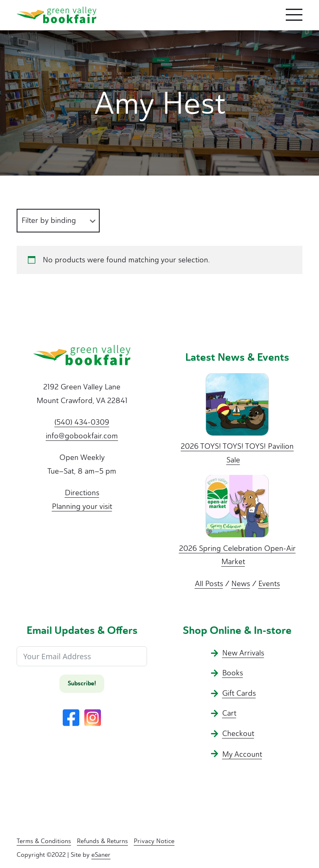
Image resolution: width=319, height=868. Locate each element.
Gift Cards (239, 693)
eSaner (101, 855)
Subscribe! (82, 683)
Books (233, 673)
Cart (229, 713)
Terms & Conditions (44, 841)
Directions (82, 493)
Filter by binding (49, 220)
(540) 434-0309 (82, 422)
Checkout (238, 734)
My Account (242, 754)
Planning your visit (82, 506)
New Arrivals (243, 653)
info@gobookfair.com (82, 436)
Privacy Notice (154, 841)
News (241, 584)
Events (269, 584)
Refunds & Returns (102, 841)
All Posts (209, 584)
